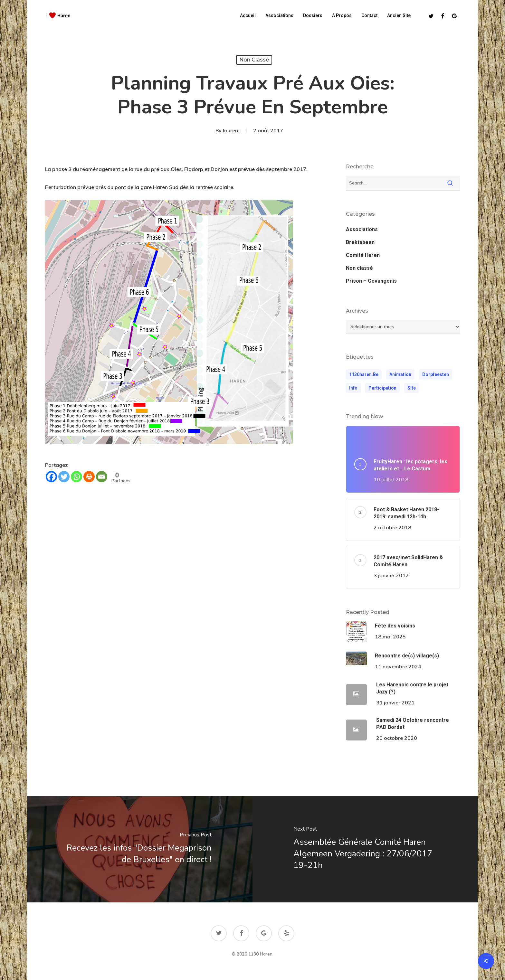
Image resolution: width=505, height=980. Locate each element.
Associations (362, 229)
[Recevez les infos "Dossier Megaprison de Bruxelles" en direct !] (139, 849)
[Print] (89, 477)
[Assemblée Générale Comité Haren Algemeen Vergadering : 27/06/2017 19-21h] (366, 849)
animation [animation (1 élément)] (400, 374)
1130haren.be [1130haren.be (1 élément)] (364, 374)
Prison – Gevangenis (371, 281)
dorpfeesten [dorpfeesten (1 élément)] (436, 374)
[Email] (102, 477)
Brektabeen (360, 242)
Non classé (254, 60)
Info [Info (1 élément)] (353, 388)
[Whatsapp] (76, 477)
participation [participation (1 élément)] (382, 388)
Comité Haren (363, 255)
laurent (231, 130)
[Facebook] (51, 477)
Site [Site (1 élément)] (412, 388)
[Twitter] (64, 477)
